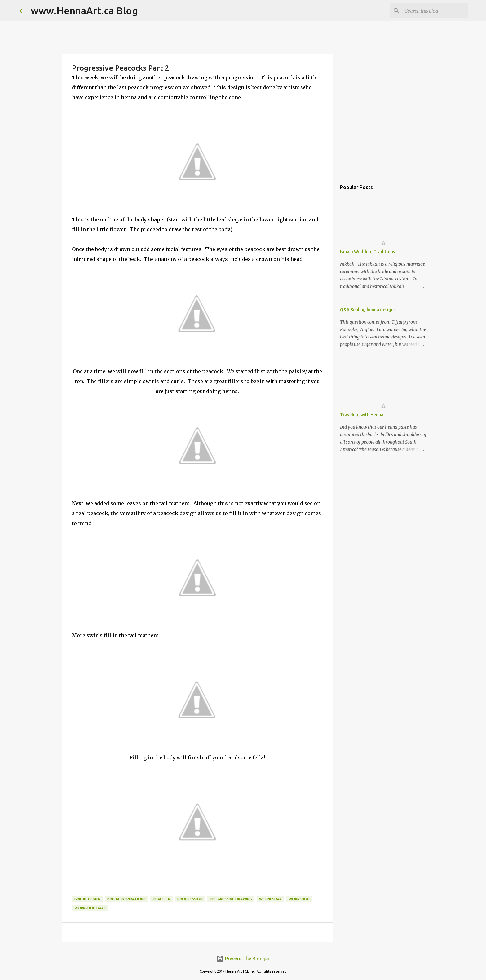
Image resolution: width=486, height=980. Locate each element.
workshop (299, 899)
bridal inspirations (126, 899)
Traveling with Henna (362, 415)
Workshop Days (90, 908)
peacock (161, 899)
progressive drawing (231, 899)
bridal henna (87, 899)
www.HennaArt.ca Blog (84, 11)
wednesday (270, 899)
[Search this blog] (435, 11)
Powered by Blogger (243, 959)
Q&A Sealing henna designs (368, 310)
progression (190, 899)
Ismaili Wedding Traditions (367, 252)
